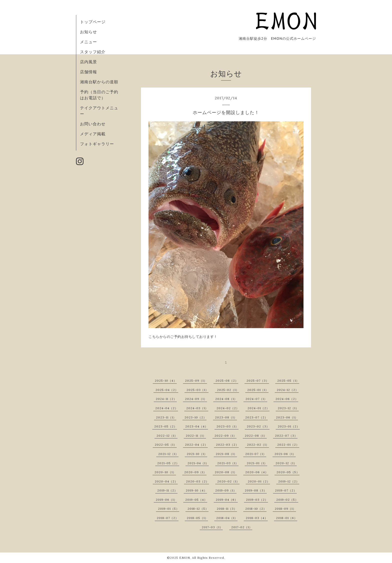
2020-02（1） (228, 481)
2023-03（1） (227, 426)
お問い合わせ (93, 124)
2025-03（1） (197, 390)
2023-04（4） (197, 426)
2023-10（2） (195, 417)
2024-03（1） (197, 408)
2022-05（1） (166, 445)
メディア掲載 (93, 134)
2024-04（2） (167, 408)
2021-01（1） (257, 463)
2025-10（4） (166, 381)
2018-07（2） (168, 518)
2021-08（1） (226, 454)
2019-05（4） (196, 500)
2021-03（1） (228, 463)
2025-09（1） (196, 381)
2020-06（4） (257, 472)
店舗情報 (88, 72)
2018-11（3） (227, 509)
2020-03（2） (197, 481)
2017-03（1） (212, 527)
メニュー (88, 42)
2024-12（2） (288, 390)
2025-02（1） (228, 390)
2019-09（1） (226, 490)
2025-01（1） (258, 390)
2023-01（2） (289, 426)
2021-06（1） (285, 454)
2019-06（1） (166, 500)
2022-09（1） (225, 436)
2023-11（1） (166, 417)
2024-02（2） (228, 408)
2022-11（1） (196, 436)
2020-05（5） (288, 472)
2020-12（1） (286, 463)
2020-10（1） (165, 472)
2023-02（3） (258, 426)
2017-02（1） (242, 527)
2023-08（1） (226, 417)
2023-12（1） (288, 408)
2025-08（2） (227, 381)
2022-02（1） (258, 445)
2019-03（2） (257, 500)
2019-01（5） (169, 509)
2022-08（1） (256, 436)
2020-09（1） (195, 472)
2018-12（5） (198, 509)
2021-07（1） (256, 454)
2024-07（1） (256, 399)
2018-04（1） (227, 518)
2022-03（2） (227, 445)
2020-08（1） (226, 472)
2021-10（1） (197, 454)
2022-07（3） (286, 436)
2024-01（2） (258, 408)
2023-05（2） (166, 426)
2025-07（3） (258, 381)
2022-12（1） (167, 436)
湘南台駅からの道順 (99, 82)
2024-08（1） (226, 399)
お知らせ (88, 32)
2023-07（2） (256, 417)
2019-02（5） (287, 500)
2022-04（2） (196, 445)
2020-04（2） (166, 481)
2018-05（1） (197, 518)
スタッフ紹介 (93, 52)
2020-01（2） (259, 481)
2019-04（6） (227, 500)
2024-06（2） (287, 399)
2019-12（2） (289, 481)
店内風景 (88, 62)
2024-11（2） (166, 399)
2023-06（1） (287, 417)
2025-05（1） (288, 381)
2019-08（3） (256, 490)
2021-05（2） (168, 463)
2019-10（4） (196, 490)
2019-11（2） (167, 490)
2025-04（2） (167, 390)
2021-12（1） (168, 454)
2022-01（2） (288, 445)
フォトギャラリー (97, 144)
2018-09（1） (285, 509)
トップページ (93, 22)
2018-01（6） (287, 518)
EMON (185, 558)
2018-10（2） (256, 509)
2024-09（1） (196, 399)
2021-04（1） (198, 463)
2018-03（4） (257, 518)
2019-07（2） (286, 490)
